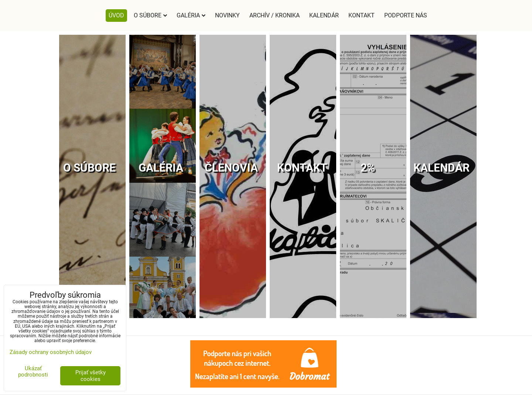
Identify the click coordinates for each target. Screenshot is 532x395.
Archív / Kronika (274, 15)
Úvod (116, 15)
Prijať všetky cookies (91, 376)
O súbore (150, 15)
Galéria (191, 15)
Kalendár (324, 15)
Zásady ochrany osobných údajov (51, 352)
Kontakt (362, 15)
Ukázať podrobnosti (33, 372)
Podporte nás (406, 15)
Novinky (227, 15)
